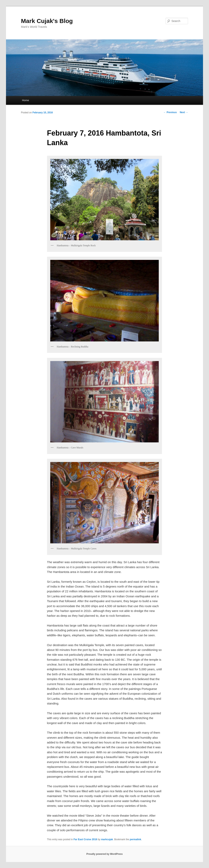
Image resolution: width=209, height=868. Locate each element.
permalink (135, 839)
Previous (170, 112)
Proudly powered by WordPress (104, 854)
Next (184, 112)
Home (26, 100)
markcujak (107, 839)
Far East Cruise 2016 (85, 839)
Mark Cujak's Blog (47, 21)
